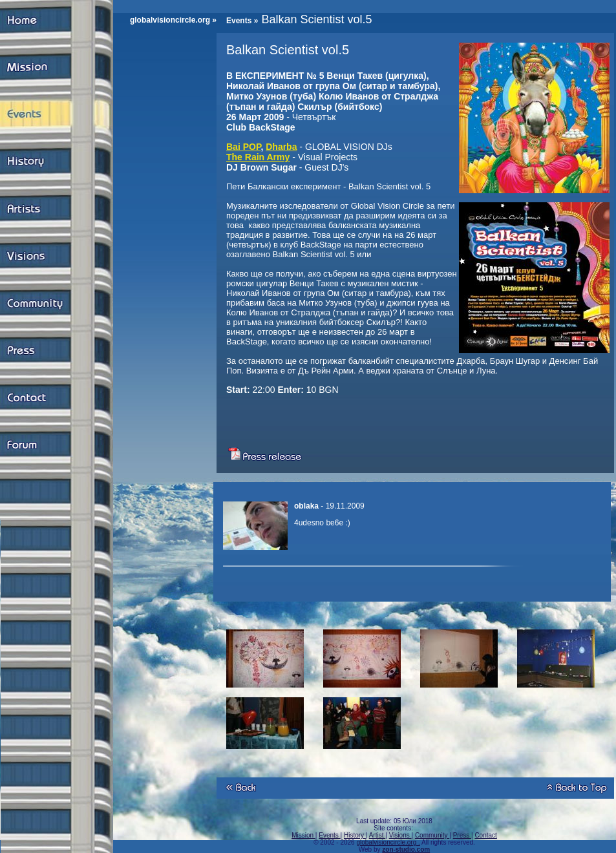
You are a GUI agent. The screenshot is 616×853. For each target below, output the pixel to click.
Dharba (281, 147)
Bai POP (243, 147)
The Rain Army (258, 157)
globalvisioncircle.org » (173, 20)
